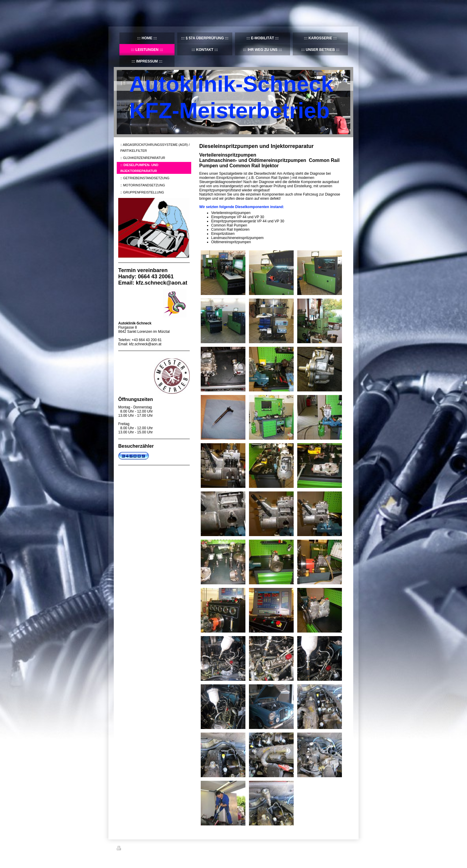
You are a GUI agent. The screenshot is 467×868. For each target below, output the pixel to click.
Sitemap (151, 849)
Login (346, 848)
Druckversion (130, 849)
